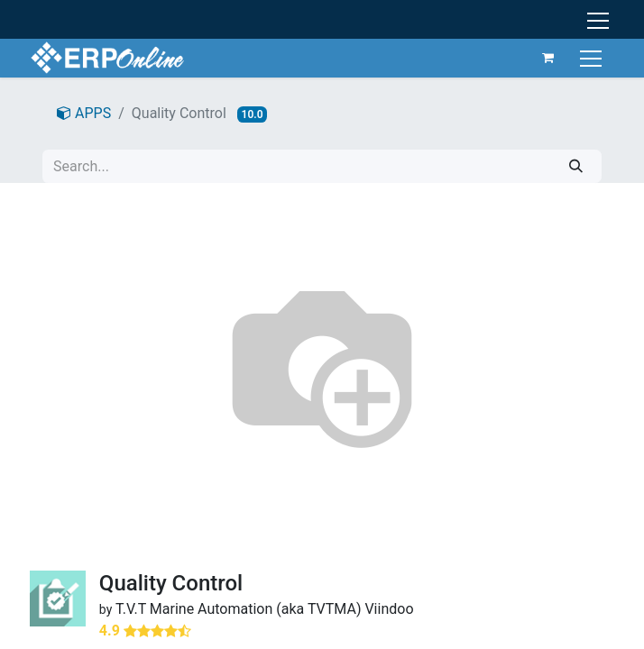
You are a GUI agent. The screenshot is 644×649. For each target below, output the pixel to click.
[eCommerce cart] (548, 58)
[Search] (576, 166)
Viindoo (389, 609)
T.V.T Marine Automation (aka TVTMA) (239, 609)
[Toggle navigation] (593, 57)
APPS (84, 113)
